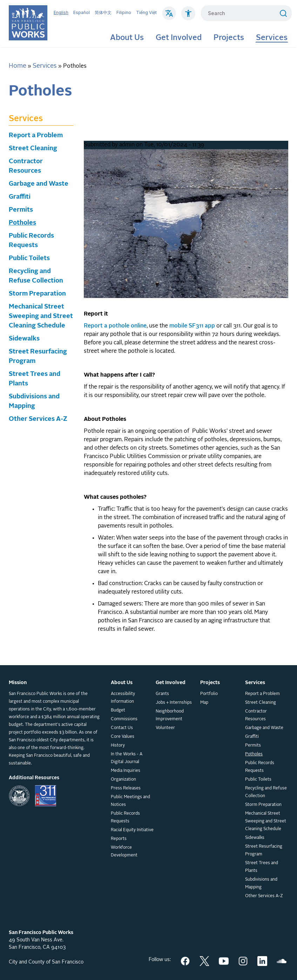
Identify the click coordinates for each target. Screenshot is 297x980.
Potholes (22, 223)
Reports (119, 839)
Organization (123, 780)
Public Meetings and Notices (130, 801)
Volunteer (165, 728)
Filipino (124, 12)
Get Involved (179, 38)
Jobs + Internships (174, 703)
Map (204, 703)
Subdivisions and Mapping (261, 883)
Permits (21, 210)
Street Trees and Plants (262, 867)
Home (18, 66)
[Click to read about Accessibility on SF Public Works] (188, 17)
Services (272, 38)
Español (82, 12)
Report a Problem (36, 135)
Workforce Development (124, 852)
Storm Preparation (37, 294)
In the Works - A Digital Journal (127, 758)
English (61, 12)
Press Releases (126, 788)
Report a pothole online (115, 326)
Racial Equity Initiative (132, 830)
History (118, 746)
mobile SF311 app (192, 326)
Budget (118, 710)
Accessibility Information (123, 698)
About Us (127, 38)
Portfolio (209, 694)
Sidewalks (24, 339)
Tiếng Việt (146, 12)
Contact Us (122, 728)
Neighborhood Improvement (170, 715)
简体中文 (103, 12)
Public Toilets (29, 258)
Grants (162, 694)
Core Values (123, 737)
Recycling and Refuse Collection (266, 792)
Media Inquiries (126, 771)
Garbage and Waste (39, 184)
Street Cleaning (33, 148)
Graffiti (20, 197)
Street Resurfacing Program (264, 850)
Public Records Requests (125, 817)
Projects (229, 38)
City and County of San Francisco (46, 962)
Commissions (124, 719)
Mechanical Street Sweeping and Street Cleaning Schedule (41, 316)
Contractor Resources (256, 715)
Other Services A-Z (38, 419)
